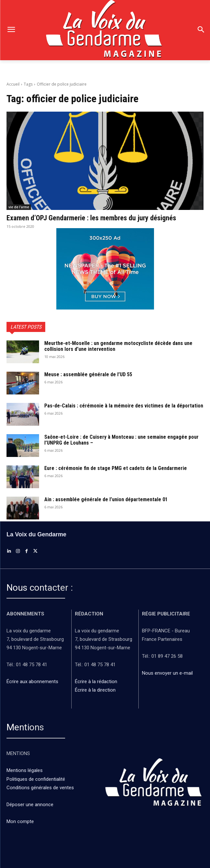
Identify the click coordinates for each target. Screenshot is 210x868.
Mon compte (20, 821)
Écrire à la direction (95, 690)
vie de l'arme (19, 207)
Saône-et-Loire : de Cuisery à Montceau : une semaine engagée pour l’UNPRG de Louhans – (121, 440)
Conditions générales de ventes (41, 788)
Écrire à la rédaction (97, 682)
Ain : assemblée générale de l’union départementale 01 (106, 499)
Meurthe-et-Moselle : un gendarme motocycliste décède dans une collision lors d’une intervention (118, 346)
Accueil (13, 84)
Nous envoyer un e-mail (167, 673)
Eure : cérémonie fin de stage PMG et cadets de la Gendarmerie (116, 468)
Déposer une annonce (30, 805)
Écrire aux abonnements (34, 682)
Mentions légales (25, 770)
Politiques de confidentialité (36, 779)
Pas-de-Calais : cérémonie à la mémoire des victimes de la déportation (124, 406)
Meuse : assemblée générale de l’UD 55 (88, 374)
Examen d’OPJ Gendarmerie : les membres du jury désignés (91, 218)
